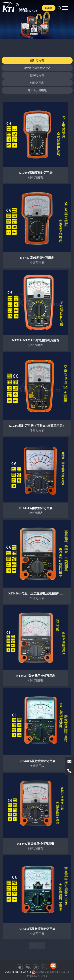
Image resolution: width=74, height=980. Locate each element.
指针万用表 (37, 60)
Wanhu (44, 976)
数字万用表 (37, 75)
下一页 (41, 946)
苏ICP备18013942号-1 (18, 972)
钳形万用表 (37, 83)
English (49, 8)
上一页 (33, 946)
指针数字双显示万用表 (37, 68)
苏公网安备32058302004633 (50, 972)
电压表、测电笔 (37, 90)
